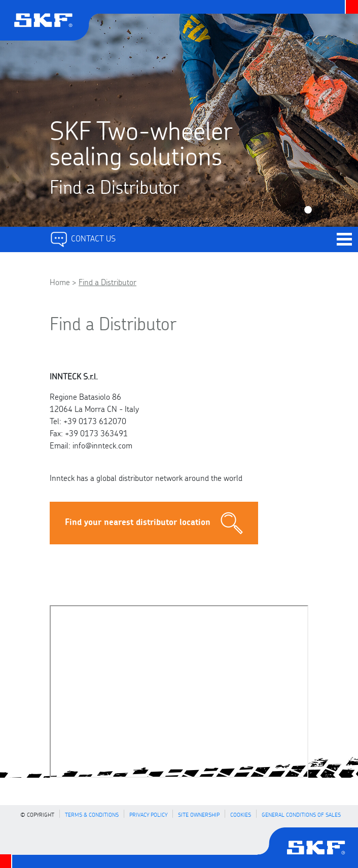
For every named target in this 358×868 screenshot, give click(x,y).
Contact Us (83, 238)
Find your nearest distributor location (154, 523)
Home (60, 281)
